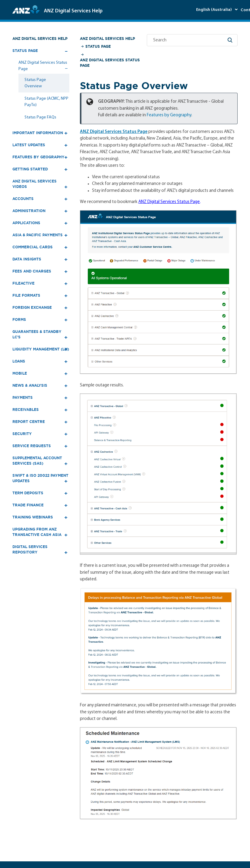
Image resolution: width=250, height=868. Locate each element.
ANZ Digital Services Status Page (110, 63)
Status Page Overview (35, 83)
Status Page (98, 46)
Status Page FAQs (40, 117)
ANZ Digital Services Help (40, 39)
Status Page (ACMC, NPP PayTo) (46, 102)
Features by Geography (169, 115)
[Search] (192, 40)
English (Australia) (214, 10)
